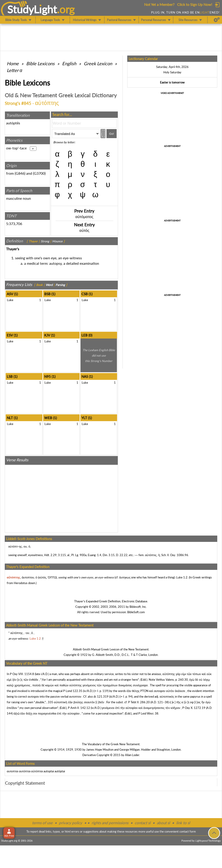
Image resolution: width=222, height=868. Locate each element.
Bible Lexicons (40, 63)
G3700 (39, 173)
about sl (163, 823)
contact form (188, 831)
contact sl (143, 823)
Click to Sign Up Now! (195, 4)
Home (13, 63)
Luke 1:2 (182, 577)
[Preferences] (217, 20)
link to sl (183, 823)
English (69, 63)
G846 (20, 173)
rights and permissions (110, 823)
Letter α (14, 70)
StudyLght (32, 9)
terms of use (42, 823)
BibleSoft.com (136, 612)
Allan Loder (132, 755)
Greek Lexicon (98, 63)
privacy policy (71, 823)
